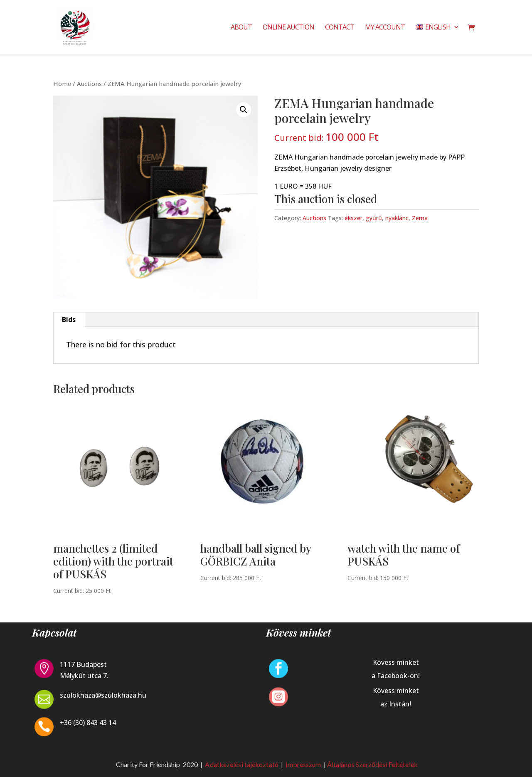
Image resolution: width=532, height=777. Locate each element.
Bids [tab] (69, 320)
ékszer (353, 218)
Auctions (89, 84)
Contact (340, 28)
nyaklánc (397, 218)
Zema (420, 218)
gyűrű (374, 218)
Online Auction (288, 28)
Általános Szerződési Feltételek (372, 764)
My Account (385, 28)
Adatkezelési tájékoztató (241, 764)
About (241, 28)
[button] (244, 110)
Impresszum (304, 764)
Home (62, 84)
